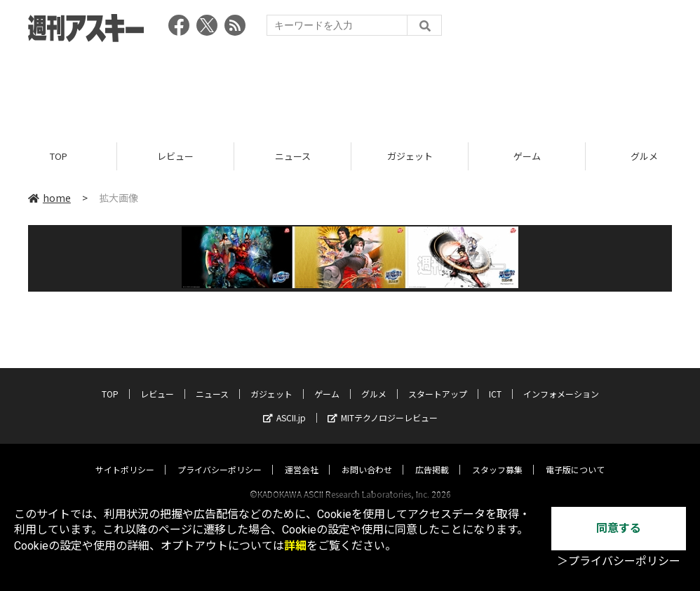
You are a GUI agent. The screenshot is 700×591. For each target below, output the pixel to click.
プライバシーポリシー (220, 456)
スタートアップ (438, 380)
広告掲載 (432, 456)
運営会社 (302, 456)
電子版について (575, 456)
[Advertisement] (350, 88)
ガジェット (410, 156)
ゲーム (527, 156)
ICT (495, 380)
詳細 (295, 546)
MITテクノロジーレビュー (383, 404)
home (49, 198)
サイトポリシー (125, 456)
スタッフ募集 (497, 456)
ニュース (293, 156)
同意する (619, 528)
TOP (59, 156)
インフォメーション (561, 380)
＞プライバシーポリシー (619, 561)
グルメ (374, 380)
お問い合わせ (367, 456)
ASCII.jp (284, 404)
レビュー (175, 156)
